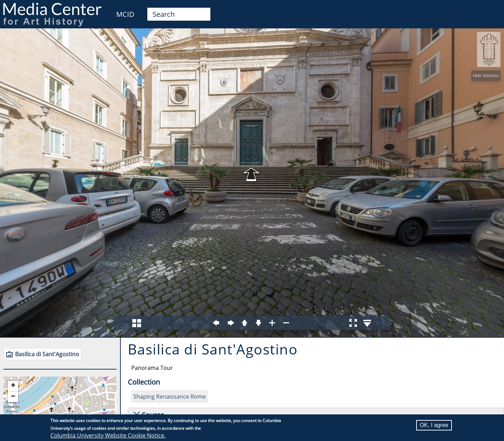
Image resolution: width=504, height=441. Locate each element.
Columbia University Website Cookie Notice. (108, 435)
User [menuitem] (491, 10)
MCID (125, 14)
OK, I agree (434, 425)
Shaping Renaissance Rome (170, 397)
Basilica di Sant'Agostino (47, 354)
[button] (13, 386)
